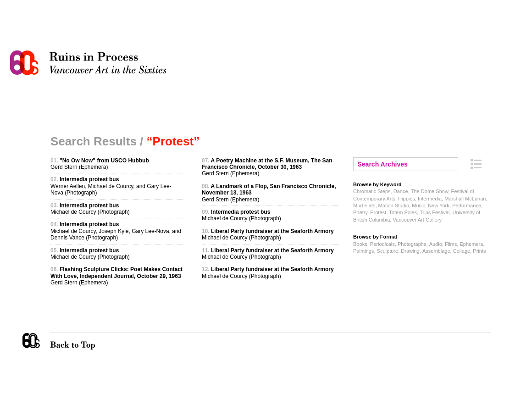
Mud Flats (364, 206)
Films (451, 244)
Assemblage (436, 251)
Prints (479, 251)
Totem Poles (403, 212)
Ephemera (471, 244)
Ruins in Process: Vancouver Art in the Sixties (90, 63)
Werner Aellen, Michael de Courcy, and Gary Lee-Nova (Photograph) (111, 186)
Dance (401, 191)
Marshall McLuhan (465, 199)
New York (439, 206)
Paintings (363, 251)
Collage (462, 251)
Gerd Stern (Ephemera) (100, 164)
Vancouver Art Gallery (417, 220)
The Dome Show (430, 191)
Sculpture (388, 251)
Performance (467, 206)
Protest (378, 212)
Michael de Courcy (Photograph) (90, 209)
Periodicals (382, 244)
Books (360, 244)
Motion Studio (394, 206)
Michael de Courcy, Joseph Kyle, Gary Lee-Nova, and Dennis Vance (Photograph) (116, 231)
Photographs (412, 244)
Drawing (410, 251)
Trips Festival (435, 212)
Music (418, 206)
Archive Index (476, 164)
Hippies (407, 199)
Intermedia (430, 199)
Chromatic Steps (372, 191)
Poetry (360, 212)
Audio (436, 244)
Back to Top (91, 341)
